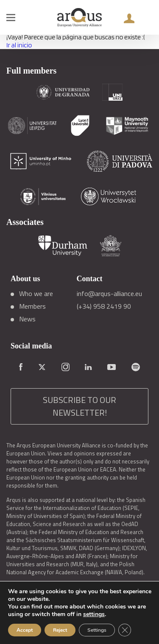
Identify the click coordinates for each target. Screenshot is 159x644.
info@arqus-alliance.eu (109, 293)
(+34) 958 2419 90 (104, 306)
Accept (25, 630)
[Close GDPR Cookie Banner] (125, 630)
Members (32, 306)
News (27, 319)
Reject (60, 630)
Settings (97, 630)
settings (94, 614)
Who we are (36, 293)
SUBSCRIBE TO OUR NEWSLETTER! (79, 406)
